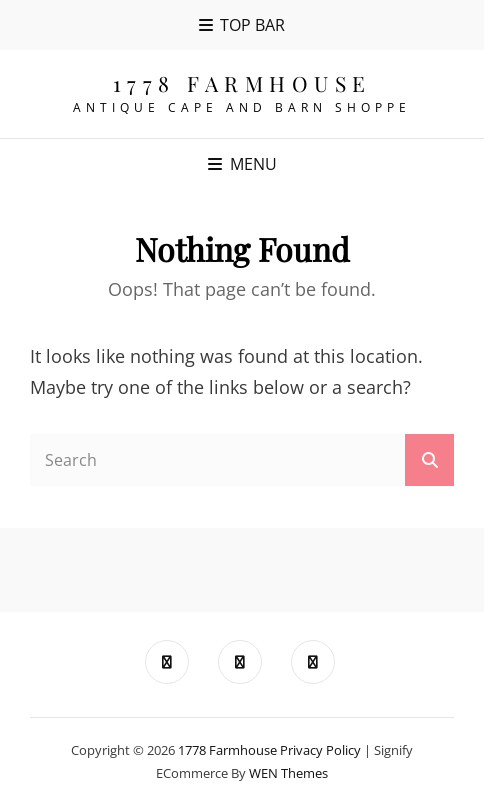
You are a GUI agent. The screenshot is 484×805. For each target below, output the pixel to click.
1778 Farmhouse (242, 83)
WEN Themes (288, 773)
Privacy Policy (320, 750)
